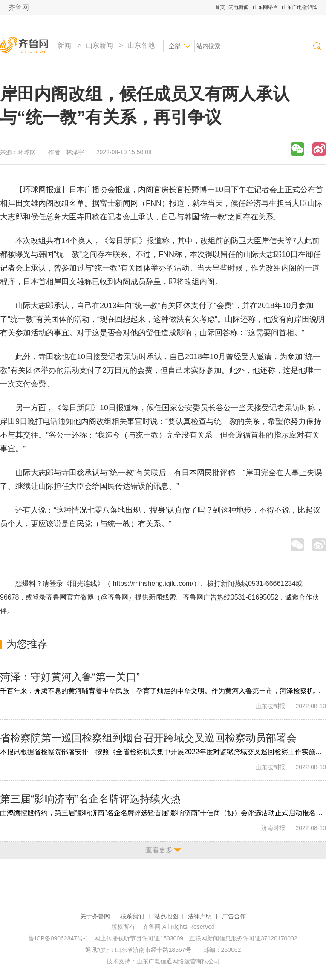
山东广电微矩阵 (300, 7)
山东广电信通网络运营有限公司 (178, 961)
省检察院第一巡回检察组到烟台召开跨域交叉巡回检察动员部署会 (148, 738)
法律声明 (200, 916)
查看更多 (159, 850)
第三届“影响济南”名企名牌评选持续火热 (90, 799)
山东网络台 (265, 7)
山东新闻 (99, 45)
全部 (175, 46)
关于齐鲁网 (95, 916)
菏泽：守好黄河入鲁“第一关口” (70, 677)
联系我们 (132, 916)
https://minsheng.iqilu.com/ (153, 584)
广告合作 (234, 916)
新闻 (64, 45)
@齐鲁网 (115, 597)
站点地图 (166, 916)
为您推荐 (27, 644)
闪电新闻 (239, 7)
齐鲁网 (19, 7)
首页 (220, 7)
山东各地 (141, 45)
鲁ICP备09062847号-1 (58, 938)
